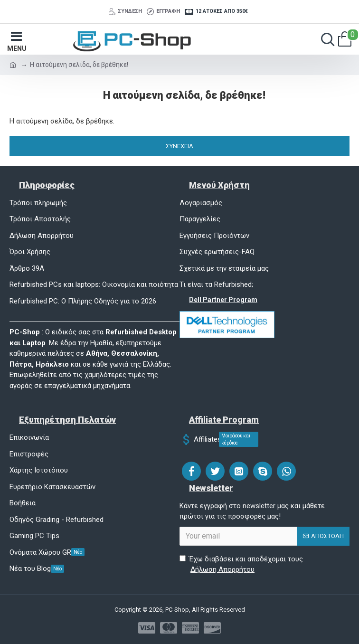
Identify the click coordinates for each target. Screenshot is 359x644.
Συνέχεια (179, 146)
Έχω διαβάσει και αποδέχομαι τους (241, 565)
